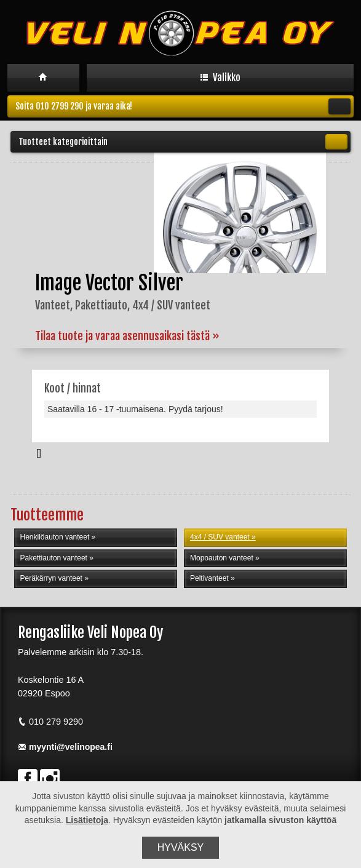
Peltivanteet (209, 578)
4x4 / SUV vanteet (220, 537)
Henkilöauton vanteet (55, 537)
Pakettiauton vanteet (54, 558)
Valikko (220, 78)
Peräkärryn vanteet (51, 578)
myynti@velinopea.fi (65, 747)
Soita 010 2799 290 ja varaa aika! (183, 106)
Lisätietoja (87, 820)
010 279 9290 (50, 722)
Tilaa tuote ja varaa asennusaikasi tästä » (127, 336)
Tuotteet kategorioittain (183, 142)
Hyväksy (181, 847)
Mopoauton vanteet (222, 558)
